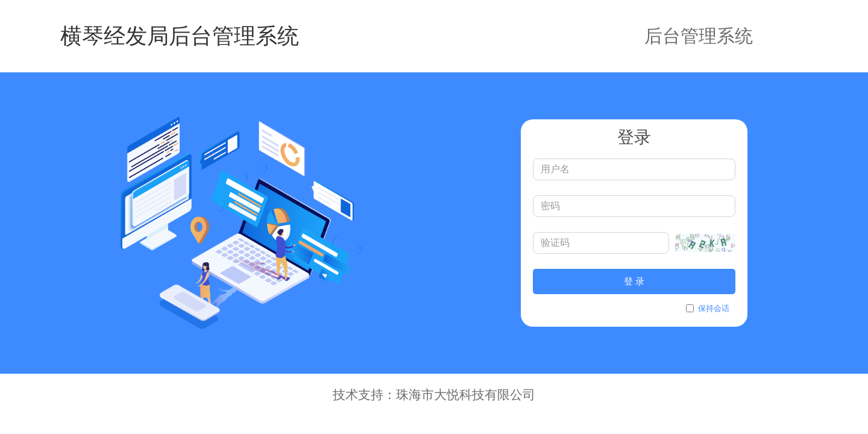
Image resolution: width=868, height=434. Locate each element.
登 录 (634, 281)
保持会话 (708, 308)
